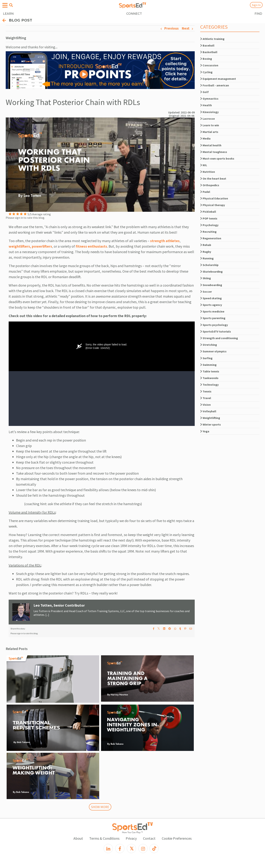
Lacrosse (207, 119)
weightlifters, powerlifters (30, 246)
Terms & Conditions (104, 838)
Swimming (208, 365)
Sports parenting (213, 318)
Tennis (206, 391)
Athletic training (212, 39)
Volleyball (208, 411)
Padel (205, 192)
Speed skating (211, 298)
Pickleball (208, 212)
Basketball (209, 52)
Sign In (256, 5)
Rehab (206, 245)
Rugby (206, 252)
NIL (204, 165)
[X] (131, 849)
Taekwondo (209, 378)
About (78, 838)
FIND (258, 14)
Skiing (206, 278)
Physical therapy (213, 205)
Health (206, 105)
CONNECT (134, 14)
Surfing (206, 358)
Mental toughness (214, 152)
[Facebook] (120, 849)
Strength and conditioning (219, 338)
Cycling (206, 72)
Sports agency (211, 305)
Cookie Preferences (177, 838)
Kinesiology (209, 112)
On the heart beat (213, 178)
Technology (209, 385)
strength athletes (165, 241)
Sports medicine (212, 311)
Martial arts (209, 132)
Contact (149, 838)
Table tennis (210, 371)
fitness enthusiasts (91, 246)
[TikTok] (154, 849)
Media (205, 138)
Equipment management (218, 79)
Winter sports (211, 424)
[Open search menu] (11, 5)
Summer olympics (213, 351)
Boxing (206, 59)
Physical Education (214, 198)
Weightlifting (210, 418)
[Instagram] (143, 849)
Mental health (211, 145)
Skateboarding (211, 272)
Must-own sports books (217, 158)
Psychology (209, 225)
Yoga (205, 431)
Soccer (206, 292)
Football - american (215, 85)
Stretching (209, 345)
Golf (204, 92)
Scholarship (209, 265)
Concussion (209, 65)
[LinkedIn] (108, 849)
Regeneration (211, 238)
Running (207, 258)
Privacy (131, 838)
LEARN (8, 14)
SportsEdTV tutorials (216, 331)
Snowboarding (211, 285)
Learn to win (210, 125)
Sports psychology (214, 325)
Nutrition (208, 172)
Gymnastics (209, 99)
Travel (206, 398)
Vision (205, 405)
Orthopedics (210, 185)
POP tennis (209, 218)
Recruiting (208, 232)
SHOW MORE (100, 807)
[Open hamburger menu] (5, 5)
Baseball (207, 45)
